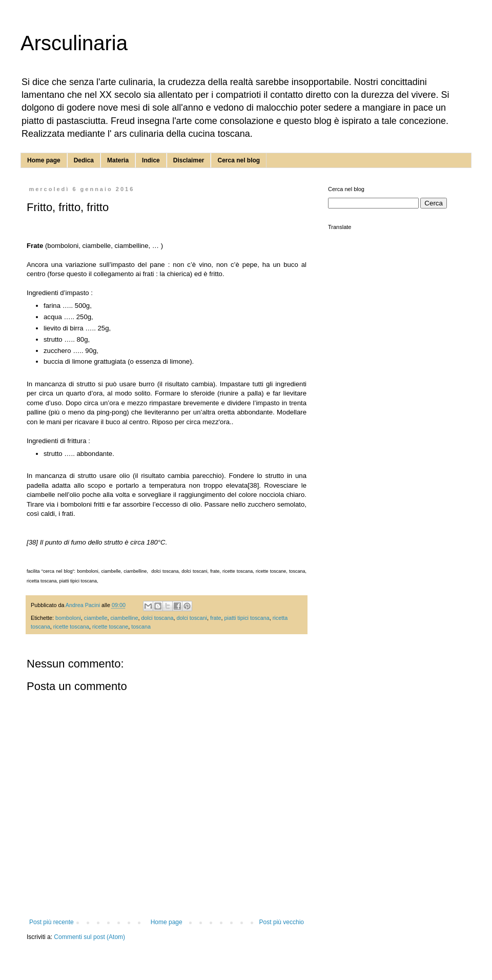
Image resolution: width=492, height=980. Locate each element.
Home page (44, 160)
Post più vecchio (282, 922)
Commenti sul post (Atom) (89, 937)
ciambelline (124, 618)
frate (216, 618)
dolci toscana (157, 618)
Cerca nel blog (239, 160)
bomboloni (68, 618)
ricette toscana (71, 627)
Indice (151, 160)
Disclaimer (189, 160)
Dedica (84, 160)
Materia (118, 160)
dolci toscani (192, 618)
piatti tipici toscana (247, 618)
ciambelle (96, 618)
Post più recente (52, 922)
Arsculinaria (74, 43)
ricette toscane (110, 627)
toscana (141, 627)
